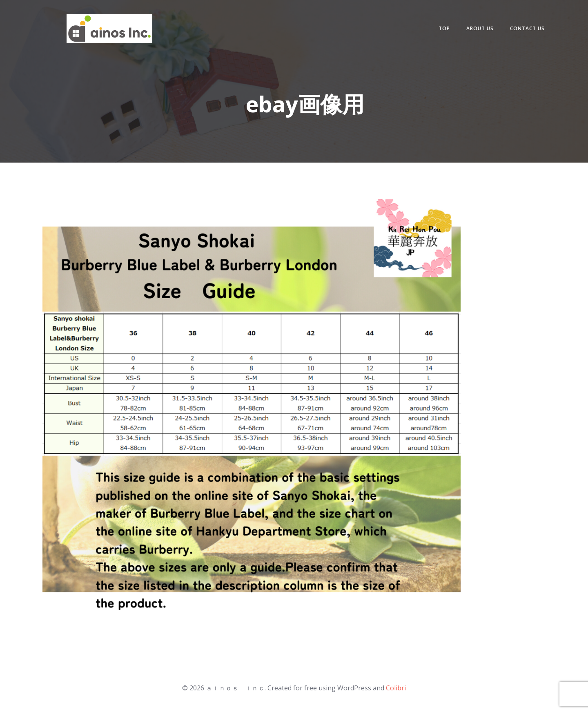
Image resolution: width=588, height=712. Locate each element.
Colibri (396, 688)
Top (444, 28)
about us (480, 28)
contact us (527, 28)
